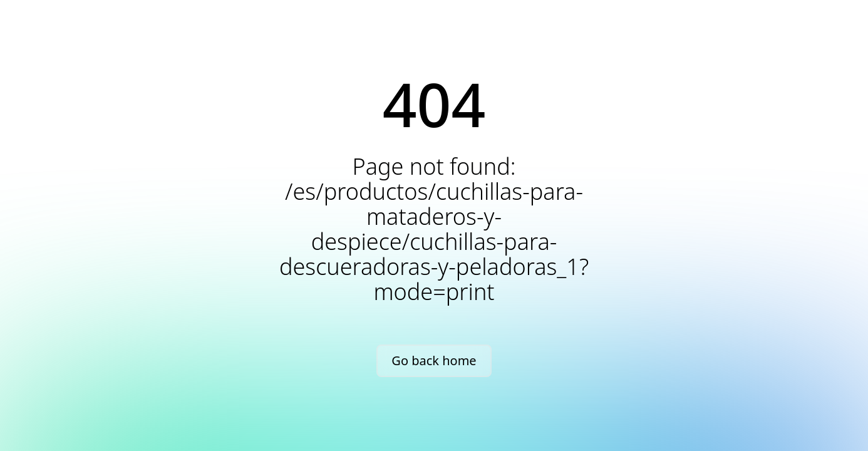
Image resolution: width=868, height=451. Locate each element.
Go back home (434, 360)
